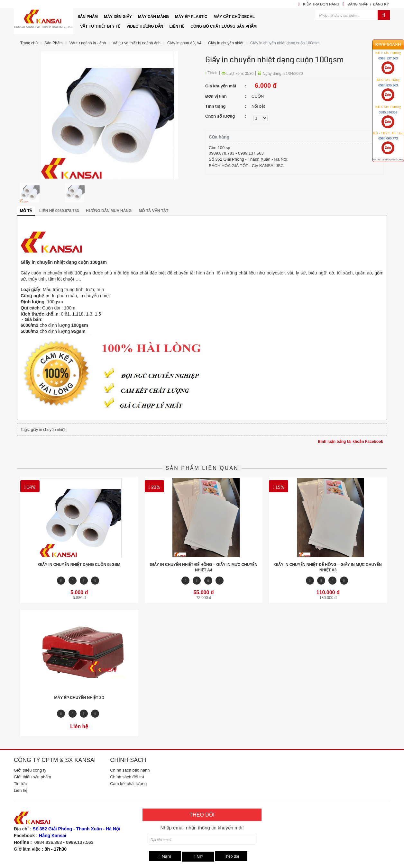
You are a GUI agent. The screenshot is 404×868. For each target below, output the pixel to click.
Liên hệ (21, 790)
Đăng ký (381, 4)
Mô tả (26, 211)
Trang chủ (29, 43)
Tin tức (20, 784)
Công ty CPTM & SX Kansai (55, 760)
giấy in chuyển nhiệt (48, 430)
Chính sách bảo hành (130, 770)
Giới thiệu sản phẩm (32, 777)
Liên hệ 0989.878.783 (59, 211)
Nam (165, 856)
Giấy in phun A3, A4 (184, 43)
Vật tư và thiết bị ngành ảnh (137, 43)
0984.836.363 (48, 842)
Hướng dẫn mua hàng (109, 211)
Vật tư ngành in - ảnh (88, 43)
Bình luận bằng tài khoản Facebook (350, 442)
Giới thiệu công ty (30, 770)
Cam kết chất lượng (128, 784)
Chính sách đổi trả (127, 777)
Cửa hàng (219, 137)
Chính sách (128, 760)
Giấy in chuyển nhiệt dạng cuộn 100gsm (285, 43)
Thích (211, 73)
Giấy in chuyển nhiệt (226, 43)
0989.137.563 (80, 842)
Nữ (198, 857)
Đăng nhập (358, 4)
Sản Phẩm (54, 43)
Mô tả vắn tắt (153, 211)
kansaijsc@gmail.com (388, 138)
